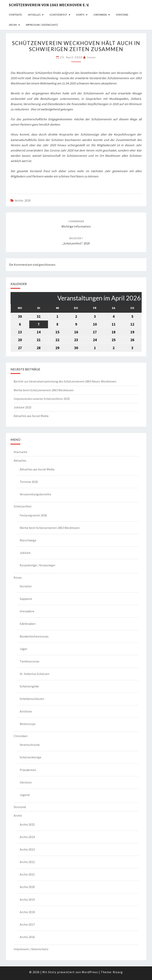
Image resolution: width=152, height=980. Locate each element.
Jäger (24, 649)
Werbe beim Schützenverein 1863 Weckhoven (44, 390)
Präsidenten (28, 770)
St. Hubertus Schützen (35, 674)
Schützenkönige (31, 757)
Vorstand (122, 15)
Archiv (13, 25)
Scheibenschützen (32, 699)
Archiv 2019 (27, 899)
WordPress (90, 972)
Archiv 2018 (27, 912)
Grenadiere (27, 611)
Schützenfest (58, 15)
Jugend (25, 795)
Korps (80, 15)
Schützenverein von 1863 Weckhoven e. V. (49, 5)
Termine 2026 (29, 482)
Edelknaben (28, 624)
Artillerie (26, 711)
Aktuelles (34, 15)
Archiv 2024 (27, 837)
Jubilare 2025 (23, 407)
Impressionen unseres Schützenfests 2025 (42, 399)
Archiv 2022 (27, 862)
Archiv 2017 (27, 924)
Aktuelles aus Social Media (31, 416)
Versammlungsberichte (35, 494)
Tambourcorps (30, 661)
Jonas (91, 57)
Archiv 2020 (23, 200)
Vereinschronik (30, 745)
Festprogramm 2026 (33, 515)
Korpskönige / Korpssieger (38, 565)
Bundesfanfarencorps (34, 636)
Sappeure (26, 599)
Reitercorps (28, 724)
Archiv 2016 (27, 937)
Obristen (26, 782)
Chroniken (100, 15)
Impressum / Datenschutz (42, 25)
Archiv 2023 (27, 849)
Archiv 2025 (27, 824)
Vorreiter (26, 586)
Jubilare (25, 553)
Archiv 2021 (27, 874)
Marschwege (28, 540)
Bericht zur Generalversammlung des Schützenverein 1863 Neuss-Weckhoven (65, 381)
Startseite (15, 15)
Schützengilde (29, 686)
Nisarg (118, 972)
